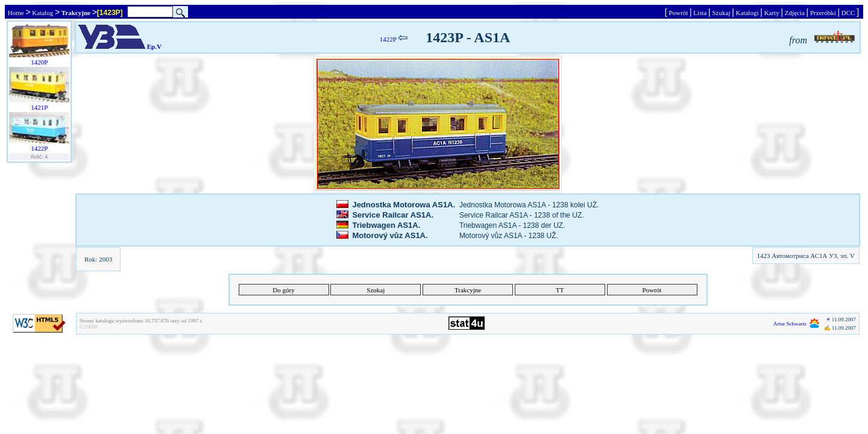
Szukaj (721, 13)
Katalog (43, 13)
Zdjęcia (794, 13)
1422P (39, 148)
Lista (700, 13)
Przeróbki (823, 13)
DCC (848, 13)
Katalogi (747, 13)
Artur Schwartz (790, 324)
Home (16, 13)
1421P (39, 107)
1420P (39, 62)
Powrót (678, 13)
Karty (772, 13)
